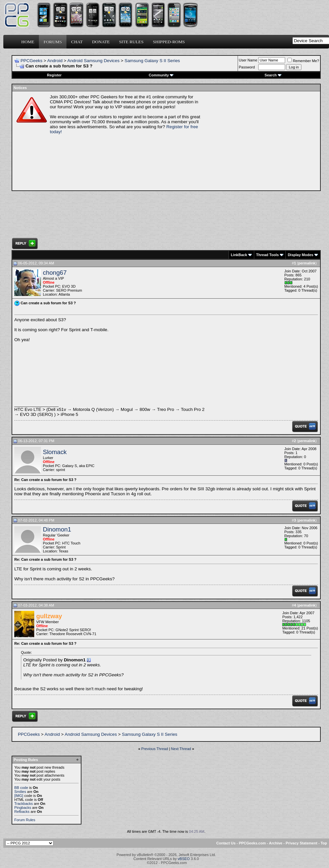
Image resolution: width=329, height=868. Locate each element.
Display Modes (301, 255)
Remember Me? (303, 61)
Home (28, 42)
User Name (248, 60)
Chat (77, 42)
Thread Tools (268, 255)
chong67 (55, 273)
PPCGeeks (32, 61)
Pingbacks (23, 808)
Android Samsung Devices (94, 61)
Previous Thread (155, 749)
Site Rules (131, 42)
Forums (53, 42)
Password (247, 67)
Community (161, 75)
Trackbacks (24, 804)
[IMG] (19, 796)
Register (54, 75)
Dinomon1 (57, 529)
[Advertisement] (261, 141)
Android (55, 61)
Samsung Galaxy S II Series (152, 61)
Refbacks (22, 812)
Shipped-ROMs (169, 42)
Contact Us (226, 843)
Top (324, 843)
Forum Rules (25, 820)
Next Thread (181, 749)
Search (273, 75)
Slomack (55, 452)
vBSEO (184, 859)
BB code (21, 788)
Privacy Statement (301, 843)
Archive (275, 843)
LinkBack (239, 255)
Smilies (20, 792)
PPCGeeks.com (252, 843)
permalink (307, 263)
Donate (101, 42)
